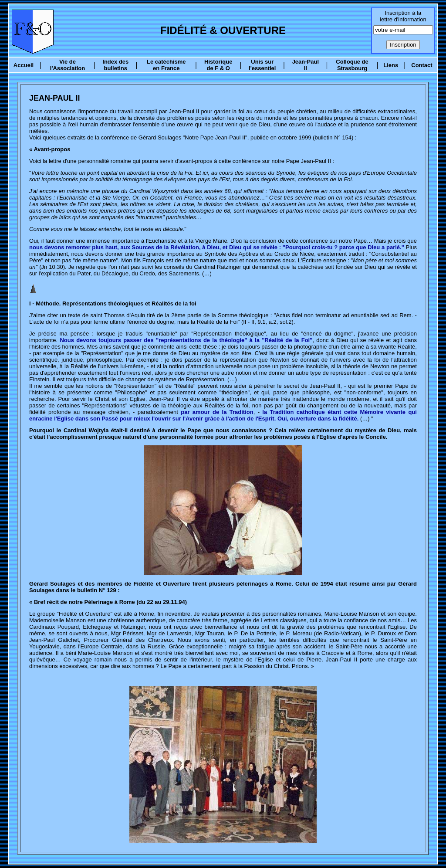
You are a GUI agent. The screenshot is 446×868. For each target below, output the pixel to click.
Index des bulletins (115, 65)
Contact (422, 65)
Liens (391, 65)
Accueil (24, 65)
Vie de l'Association (68, 65)
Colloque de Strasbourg (352, 65)
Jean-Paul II (306, 65)
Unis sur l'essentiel (262, 65)
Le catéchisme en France (166, 65)
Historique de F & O (218, 65)
